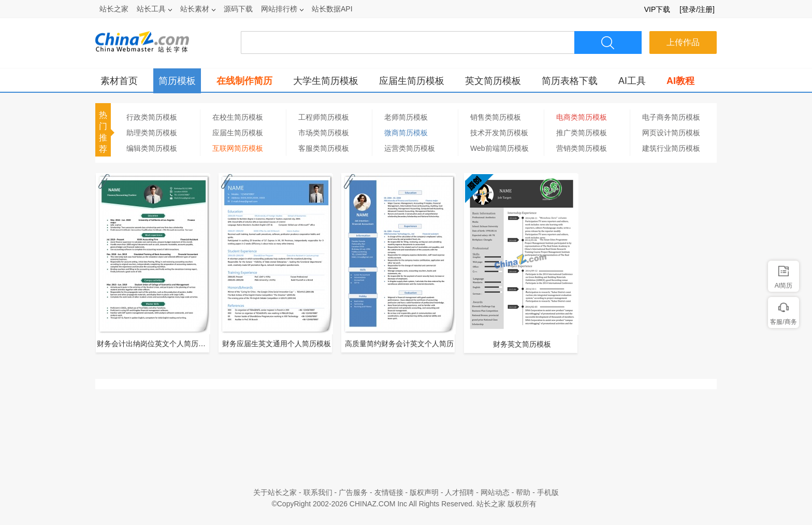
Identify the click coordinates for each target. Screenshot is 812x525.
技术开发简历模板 (499, 133)
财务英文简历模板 (522, 344)
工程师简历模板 (324, 117)
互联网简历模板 (238, 148)
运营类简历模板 (410, 148)
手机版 (548, 492)
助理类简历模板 (152, 133)
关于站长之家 (275, 492)
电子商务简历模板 (671, 117)
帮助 (523, 492)
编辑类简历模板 (152, 148)
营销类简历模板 (582, 148)
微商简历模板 (406, 133)
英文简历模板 (493, 81)
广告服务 (353, 492)
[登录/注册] (697, 9)
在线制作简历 (244, 81)
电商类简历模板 (582, 117)
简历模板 (177, 81)
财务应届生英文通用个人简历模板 (277, 344)
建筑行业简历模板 (671, 148)
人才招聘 (459, 492)
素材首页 (119, 81)
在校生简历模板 (238, 117)
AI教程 (680, 81)
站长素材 (198, 9)
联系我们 (318, 492)
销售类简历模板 (496, 117)
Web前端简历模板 (499, 148)
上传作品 (683, 42)
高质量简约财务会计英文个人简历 (399, 344)
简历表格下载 (570, 81)
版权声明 (424, 492)
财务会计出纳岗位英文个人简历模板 (154, 344)
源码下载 (238, 9)
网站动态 (495, 492)
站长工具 (154, 9)
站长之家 (114, 9)
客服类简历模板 (324, 148)
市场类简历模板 (324, 133)
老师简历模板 (406, 117)
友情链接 (389, 492)
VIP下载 (657, 9)
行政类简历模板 (152, 117)
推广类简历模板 (582, 133)
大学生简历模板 (326, 81)
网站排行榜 (282, 9)
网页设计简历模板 (671, 133)
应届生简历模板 (412, 81)
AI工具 (632, 81)
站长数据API (332, 9)
